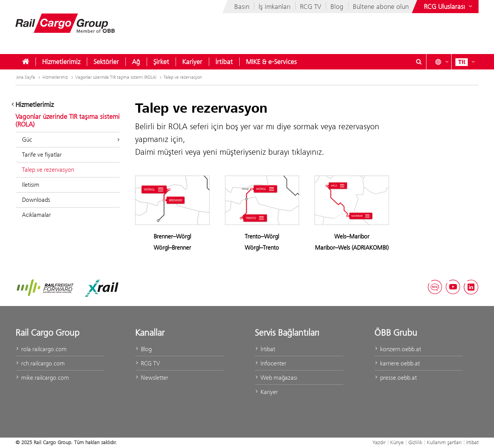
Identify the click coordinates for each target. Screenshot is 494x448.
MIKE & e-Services (271, 62)
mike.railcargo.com (42, 378)
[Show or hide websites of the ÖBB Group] (449, 7)
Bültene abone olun (381, 7)
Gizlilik (415, 442)
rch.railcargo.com (40, 363)
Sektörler (106, 62)
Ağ (136, 62)
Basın (242, 7)
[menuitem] (25, 62)
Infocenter (271, 363)
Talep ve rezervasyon (183, 77)
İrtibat (224, 62)
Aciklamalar (36, 215)
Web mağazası (276, 378)
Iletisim (31, 185)
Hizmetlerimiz (61, 62)
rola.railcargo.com (41, 349)
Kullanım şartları (444, 442)
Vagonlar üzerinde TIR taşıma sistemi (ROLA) (119, 77)
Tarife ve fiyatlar (42, 155)
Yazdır (379, 442)
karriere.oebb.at (397, 363)
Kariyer (192, 62)
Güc (71, 139)
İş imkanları (275, 7)
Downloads (36, 200)
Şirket (161, 62)
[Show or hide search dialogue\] (419, 62)
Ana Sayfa (29, 77)
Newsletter (152, 378)
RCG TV (310, 7)
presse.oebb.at (396, 378)
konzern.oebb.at (398, 349)
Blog (337, 7)
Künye (397, 442)
